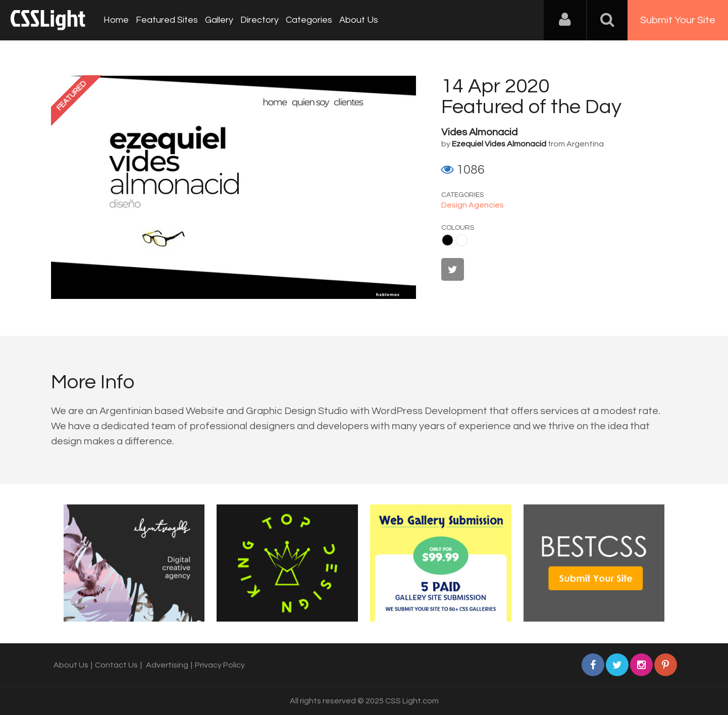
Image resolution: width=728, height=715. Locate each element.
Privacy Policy (220, 665)
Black (448, 240)
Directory (259, 20)
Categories (309, 20)
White (462, 240)
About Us (359, 20)
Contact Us (116, 665)
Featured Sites (167, 20)
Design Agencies (473, 205)
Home (116, 20)
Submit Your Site (678, 20)
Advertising (167, 665)
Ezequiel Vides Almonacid (499, 144)
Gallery (219, 20)
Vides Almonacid (479, 132)
